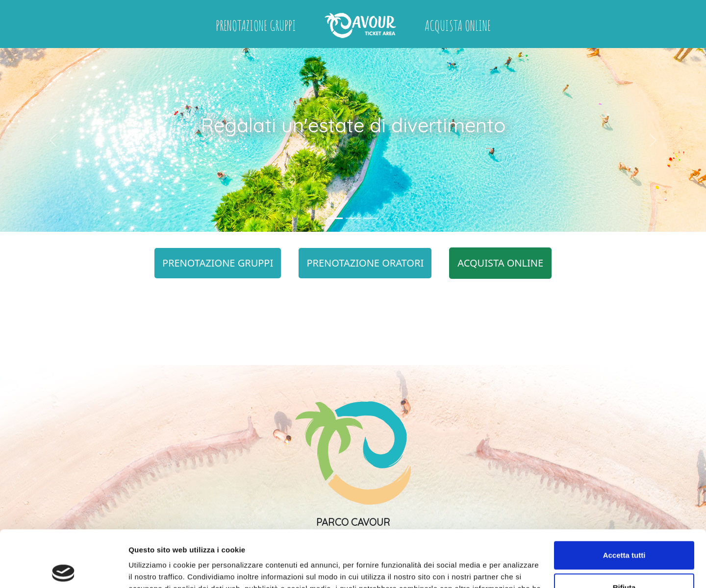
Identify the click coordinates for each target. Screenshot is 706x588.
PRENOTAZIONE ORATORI (365, 263)
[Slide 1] (335, 218)
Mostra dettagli (155, 569)
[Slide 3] (371, 218)
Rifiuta (624, 528)
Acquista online (458, 25)
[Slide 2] (353, 218)
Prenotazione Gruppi (256, 25)
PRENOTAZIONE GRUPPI (218, 263)
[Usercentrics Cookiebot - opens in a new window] (63, 569)
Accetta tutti (624, 497)
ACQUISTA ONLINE (500, 263)
